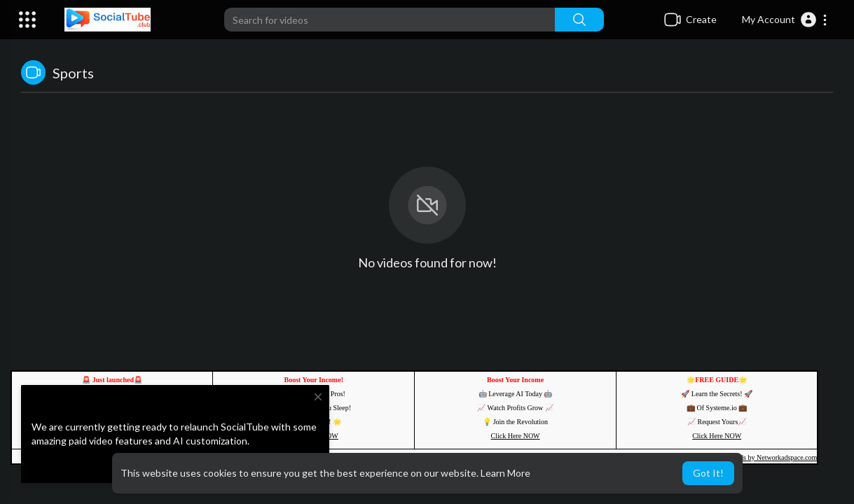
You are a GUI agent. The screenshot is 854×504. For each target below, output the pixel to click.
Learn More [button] (505, 473)
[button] (785, 20)
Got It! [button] (708, 473)
